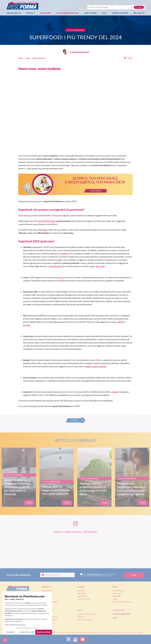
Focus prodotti (117, 593)
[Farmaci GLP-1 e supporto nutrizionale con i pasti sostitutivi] (57, 477)
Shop (80, 610)
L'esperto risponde (122, 614)
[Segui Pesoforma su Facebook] (69, 639)
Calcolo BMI (46, 13)
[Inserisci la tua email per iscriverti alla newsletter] (57, 575)
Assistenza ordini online (85, 620)
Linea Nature (82, 593)
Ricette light (117, 596)
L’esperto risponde (120, 13)
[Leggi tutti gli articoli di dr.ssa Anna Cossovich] (76, 53)
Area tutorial (92, 13)
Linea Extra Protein (84, 599)
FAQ (114, 618)
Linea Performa (82, 596)
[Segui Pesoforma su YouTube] (82, 639)
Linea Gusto (81, 591)
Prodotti (32, 13)
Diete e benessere (39, 58)
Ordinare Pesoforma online (86, 614)
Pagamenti (81, 617)
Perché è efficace (14, 13)
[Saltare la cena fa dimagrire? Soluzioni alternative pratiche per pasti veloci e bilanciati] (19, 477)
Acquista (140, 13)
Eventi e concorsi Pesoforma (122, 602)
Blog (106, 13)
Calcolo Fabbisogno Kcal (68, 13)
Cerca (139, 7)
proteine (115, 392)
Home (21, 58)
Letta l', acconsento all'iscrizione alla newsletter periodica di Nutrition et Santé (98, 575)
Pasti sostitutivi (47, 591)
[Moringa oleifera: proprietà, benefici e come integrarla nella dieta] (94, 477)
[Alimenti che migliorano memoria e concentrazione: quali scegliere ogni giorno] (132, 477)
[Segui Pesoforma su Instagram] (75, 639)
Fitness (115, 599)
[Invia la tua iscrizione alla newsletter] (134, 575)
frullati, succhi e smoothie (96, 366)
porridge (26, 325)
